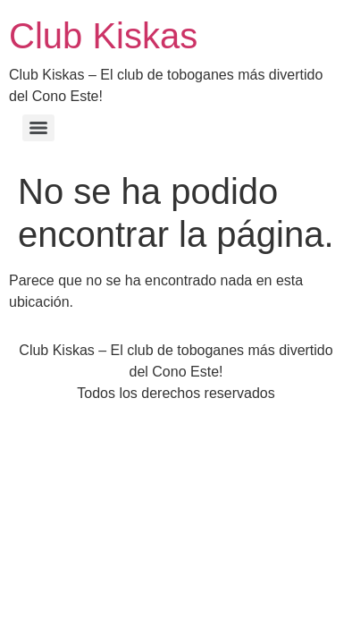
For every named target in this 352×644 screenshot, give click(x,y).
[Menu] (38, 128)
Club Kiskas (103, 36)
